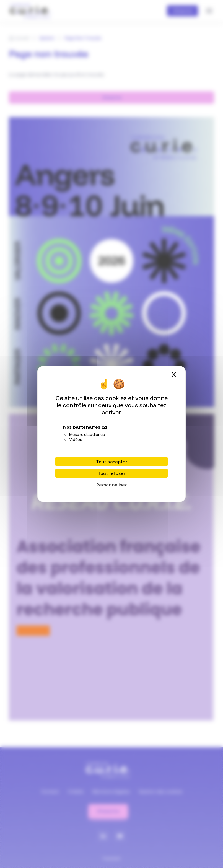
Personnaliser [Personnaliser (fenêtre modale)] (111, 485)
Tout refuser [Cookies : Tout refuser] (111, 473)
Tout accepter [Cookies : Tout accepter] (112, 462)
